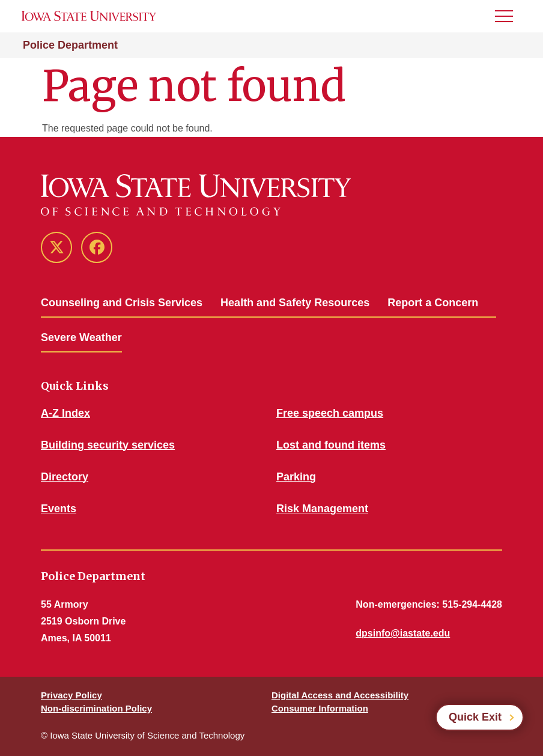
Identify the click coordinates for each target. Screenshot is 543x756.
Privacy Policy (71, 695)
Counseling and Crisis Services (122, 303)
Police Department (70, 45)
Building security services (108, 445)
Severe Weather (81, 337)
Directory (65, 477)
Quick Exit (475, 717)
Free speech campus (330, 413)
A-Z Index (65, 413)
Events (59, 509)
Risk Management (322, 509)
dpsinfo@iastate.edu (403, 633)
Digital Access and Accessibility (340, 695)
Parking (296, 477)
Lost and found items (331, 445)
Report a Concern (433, 303)
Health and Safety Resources (295, 303)
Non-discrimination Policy (96, 708)
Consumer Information (320, 708)
